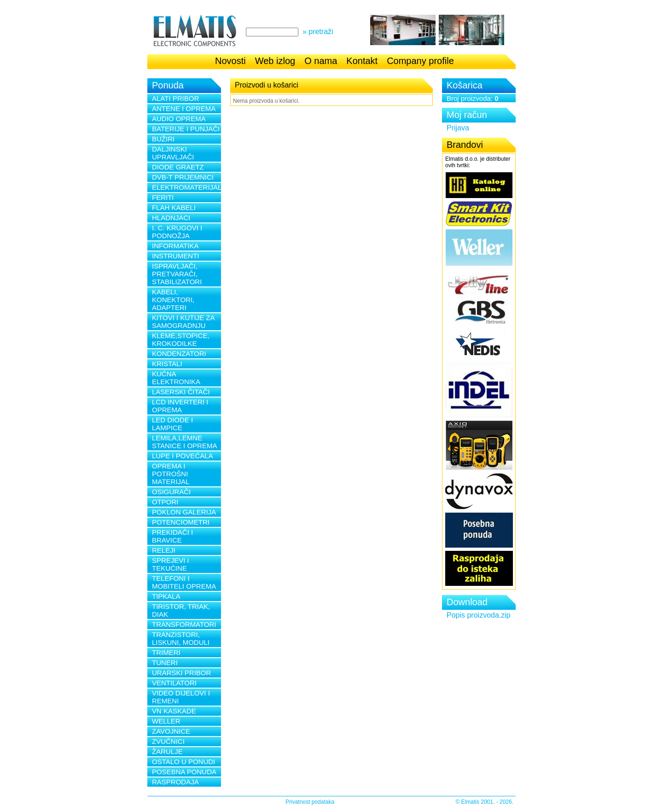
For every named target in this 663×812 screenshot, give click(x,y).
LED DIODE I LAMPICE (172, 424)
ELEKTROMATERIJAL (186, 187)
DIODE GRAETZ (178, 167)
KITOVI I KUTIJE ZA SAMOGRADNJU (183, 321)
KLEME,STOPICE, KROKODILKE (181, 339)
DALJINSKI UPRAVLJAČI (173, 153)
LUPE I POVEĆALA (183, 456)
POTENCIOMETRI (181, 522)
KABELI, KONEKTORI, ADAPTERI (173, 300)
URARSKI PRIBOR (181, 673)
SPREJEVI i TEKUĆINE (170, 564)
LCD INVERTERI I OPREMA (180, 406)
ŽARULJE (167, 751)
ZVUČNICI (168, 741)
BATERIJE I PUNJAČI (186, 129)
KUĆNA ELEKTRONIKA (176, 378)
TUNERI (165, 663)
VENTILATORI (174, 683)
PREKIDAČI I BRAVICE (172, 536)
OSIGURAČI (171, 492)
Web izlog (275, 61)
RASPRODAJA (175, 782)
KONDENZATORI (179, 353)
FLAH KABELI (174, 207)
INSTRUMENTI (176, 256)
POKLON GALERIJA (184, 512)
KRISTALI (167, 364)
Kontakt (362, 61)
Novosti (230, 61)
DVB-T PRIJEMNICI (183, 177)
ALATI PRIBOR (175, 98)
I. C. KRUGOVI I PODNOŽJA (177, 232)
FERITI (163, 197)
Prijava (458, 128)
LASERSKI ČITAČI (181, 392)
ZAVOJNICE (171, 731)
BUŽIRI (163, 139)
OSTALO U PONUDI (183, 762)
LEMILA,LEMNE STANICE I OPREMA (184, 442)
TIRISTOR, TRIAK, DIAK (181, 610)
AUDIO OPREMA (179, 119)
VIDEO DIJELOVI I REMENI (181, 697)
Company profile (420, 61)
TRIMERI (166, 652)
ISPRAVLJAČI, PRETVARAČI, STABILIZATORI (177, 274)
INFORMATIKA (175, 246)
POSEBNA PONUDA (184, 772)
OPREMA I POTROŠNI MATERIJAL (171, 474)
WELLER (166, 721)
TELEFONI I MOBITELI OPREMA (184, 582)
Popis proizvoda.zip (479, 615)
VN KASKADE (174, 711)
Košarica (465, 85)
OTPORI (165, 502)
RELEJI (164, 550)
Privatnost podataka (310, 802)
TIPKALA (166, 596)
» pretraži (318, 32)
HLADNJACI (171, 218)
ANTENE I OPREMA (184, 108)
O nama (321, 61)
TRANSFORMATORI (184, 624)
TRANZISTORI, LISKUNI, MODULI (181, 638)
